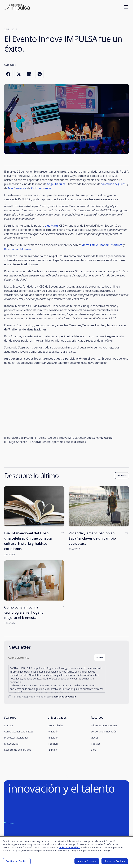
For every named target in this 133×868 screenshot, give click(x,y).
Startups (9, 725)
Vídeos (95, 738)
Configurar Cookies (17, 861)
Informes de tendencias (104, 725)
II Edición (53, 744)
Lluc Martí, (52, 226)
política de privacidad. (65, 697)
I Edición (52, 750)
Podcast (96, 744)
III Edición (53, 738)
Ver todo (122, 475)
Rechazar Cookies (115, 861)
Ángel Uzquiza (56, 184)
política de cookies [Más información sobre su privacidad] (69, 847)
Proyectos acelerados (16, 738)
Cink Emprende (41, 188)
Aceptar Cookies (87, 861)
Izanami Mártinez (111, 245)
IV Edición (53, 731)
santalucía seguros (113, 184)
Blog (94, 750)
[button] (125, 7)
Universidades (55, 725)
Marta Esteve (90, 245)
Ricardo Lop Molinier (18, 249)
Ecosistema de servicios (18, 750)
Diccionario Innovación (104, 731)
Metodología (11, 744)
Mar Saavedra (17, 188)
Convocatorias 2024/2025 (19, 731)
